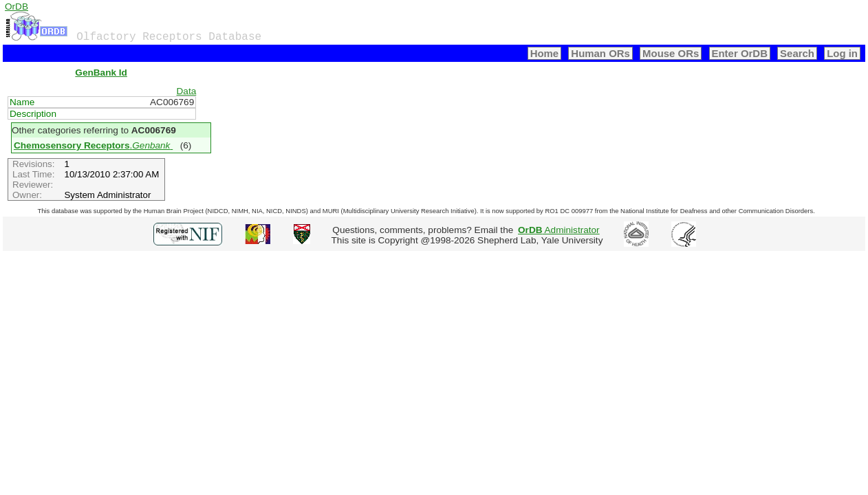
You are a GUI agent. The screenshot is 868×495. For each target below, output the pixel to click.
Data (187, 91)
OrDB (17, 7)
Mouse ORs (671, 53)
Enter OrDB (740, 53)
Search (797, 53)
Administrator (559, 230)
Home (545, 53)
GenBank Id (101, 73)
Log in (842, 53)
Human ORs (600, 53)
